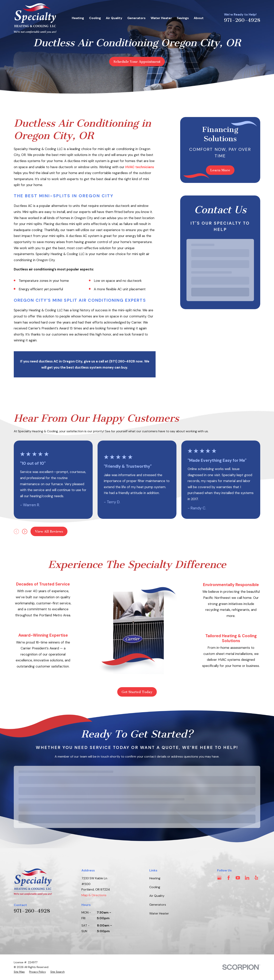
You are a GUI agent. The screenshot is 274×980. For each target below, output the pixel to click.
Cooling (155, 887)
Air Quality (157, 896)
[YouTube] (238, 878)
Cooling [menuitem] (95, 18)
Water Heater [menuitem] (161, 18)
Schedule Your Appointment (137, 62)
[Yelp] (256, 878)
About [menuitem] (199, 18)
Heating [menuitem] (78, 18)
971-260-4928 (242, 20)
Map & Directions (94, 895)
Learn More (220, 170)
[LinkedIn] (247, 878)
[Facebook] (229, 878)
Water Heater (159, 913)
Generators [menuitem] (136, 18)
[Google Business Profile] (219, 878)
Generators (158, 905)
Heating (155, 878)
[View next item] (25, 531)
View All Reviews (49, 531)
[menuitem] (19, 972)
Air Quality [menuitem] (114, 18)
